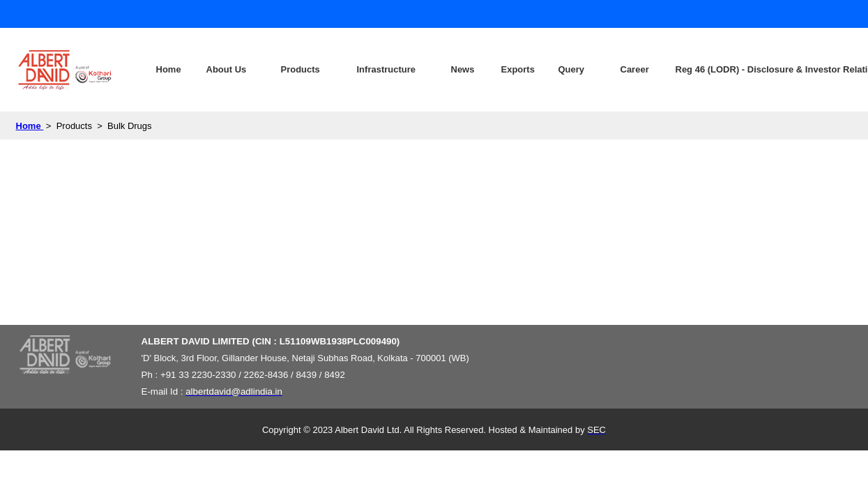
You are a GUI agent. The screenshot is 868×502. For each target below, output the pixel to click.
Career (635, 69)
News (463, 69)
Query (572, 69)
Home (169, 69)
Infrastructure (387, 69)
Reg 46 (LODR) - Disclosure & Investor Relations (737, 69)
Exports (518, 69)
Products (300, 69)
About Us (227, 69)
